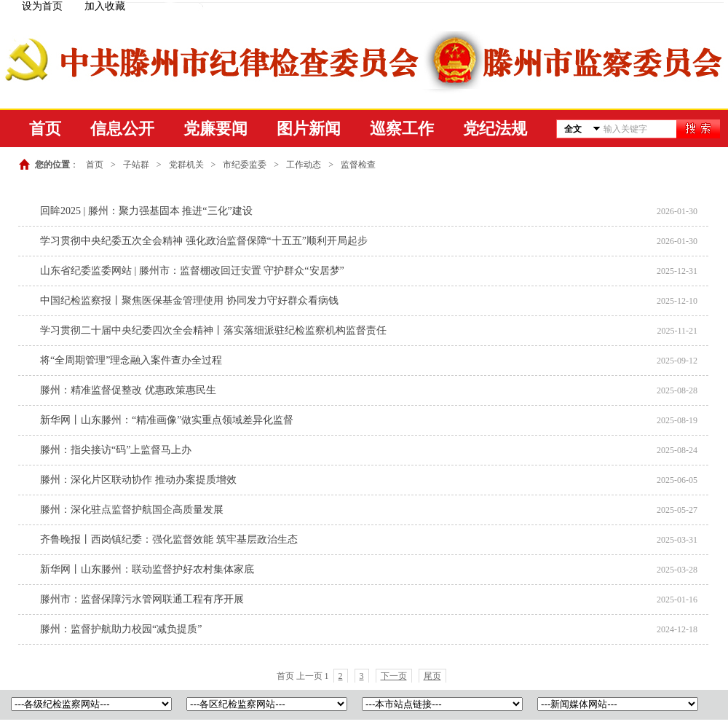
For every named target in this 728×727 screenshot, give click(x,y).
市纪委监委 (245, 165)
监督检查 (358, 165)
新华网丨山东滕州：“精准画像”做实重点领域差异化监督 (167, 420)
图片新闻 (309, 129)
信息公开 (122, 129)
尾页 (432, 676)
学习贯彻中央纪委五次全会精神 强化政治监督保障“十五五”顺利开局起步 (204, 241)
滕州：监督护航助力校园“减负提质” (121, 629)
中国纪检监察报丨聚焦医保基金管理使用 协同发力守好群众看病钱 (189, 300)
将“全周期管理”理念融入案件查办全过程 (131, 360)
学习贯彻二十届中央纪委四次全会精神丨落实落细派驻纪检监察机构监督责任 (213, 330)
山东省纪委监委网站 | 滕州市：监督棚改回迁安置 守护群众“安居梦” (192, 271)
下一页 (394, 676)
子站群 (136, 165)
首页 (45, 129)
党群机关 (186, 165)
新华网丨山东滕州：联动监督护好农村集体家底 (147, 569)
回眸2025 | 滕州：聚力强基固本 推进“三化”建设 (146, 211)
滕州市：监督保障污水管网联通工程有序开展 (142, 599)
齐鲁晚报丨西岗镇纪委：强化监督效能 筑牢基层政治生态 (169, 539)
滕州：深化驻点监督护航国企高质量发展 (132, 510)
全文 (573, 129)
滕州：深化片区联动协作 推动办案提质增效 (138, 480)
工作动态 (304, 165)
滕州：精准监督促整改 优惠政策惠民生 (128, 390)
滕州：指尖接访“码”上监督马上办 (116, 450)
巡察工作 (402, 129)
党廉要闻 (215, 129)
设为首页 (42, 6)
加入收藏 (105, 6)
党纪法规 (495, 129)
